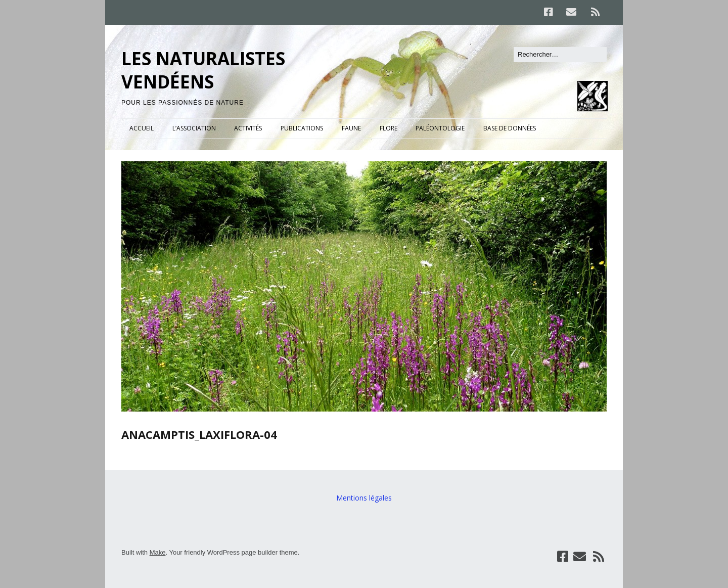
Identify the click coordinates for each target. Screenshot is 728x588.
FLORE (389, 128)
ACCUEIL (142, 128)
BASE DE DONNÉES (510, 128)
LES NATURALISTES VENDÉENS (203, 70)
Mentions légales (364, 498)
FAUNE (351, 128)
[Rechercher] (560, 55)
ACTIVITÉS (248, 128)
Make (158, 552)
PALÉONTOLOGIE (440, 128)
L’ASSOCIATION (194, 128)
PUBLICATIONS (302, 128)
